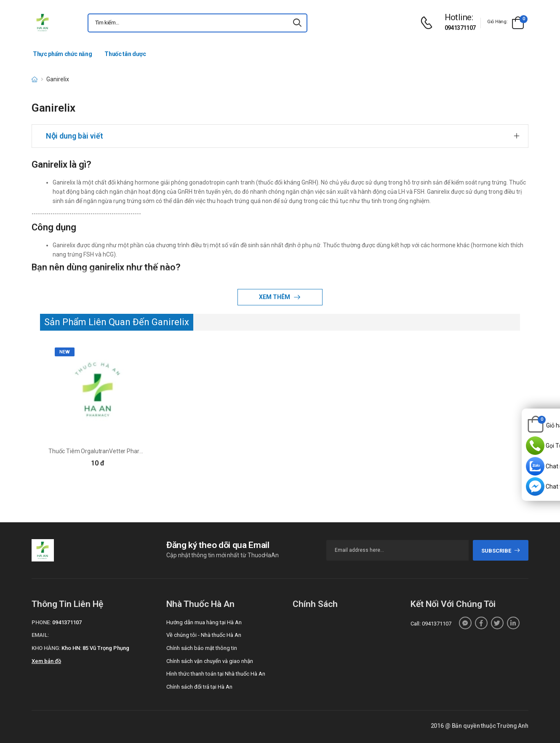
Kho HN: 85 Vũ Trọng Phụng (95, 648)
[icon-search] (297, 23)
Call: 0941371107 (431, 624)
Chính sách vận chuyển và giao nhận (210, 661)
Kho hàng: (46, 648)
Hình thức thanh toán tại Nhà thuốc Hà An (216, 674)
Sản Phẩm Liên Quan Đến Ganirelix (117, 322)
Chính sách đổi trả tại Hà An (199, 687)
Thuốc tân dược (125, 54)
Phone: (41, 622)
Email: (40, 635)
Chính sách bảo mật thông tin (202, 648)
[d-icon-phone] (429, 23)
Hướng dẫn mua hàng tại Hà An (204, 622)
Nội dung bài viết (75, 136)
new (65, 352)
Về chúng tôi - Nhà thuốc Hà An (204, 635)
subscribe (501, 551)
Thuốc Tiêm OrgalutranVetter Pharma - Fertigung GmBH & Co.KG (132, 451)
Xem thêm (275, 297)
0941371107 (460, 28)
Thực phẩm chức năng (62, 54)
